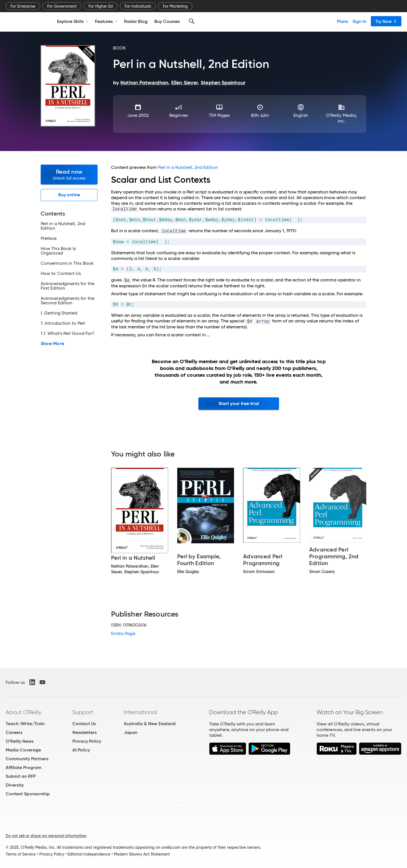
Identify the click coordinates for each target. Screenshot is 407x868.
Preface (49, 238)
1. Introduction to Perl (63, 323)
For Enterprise (23, 6)
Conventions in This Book (67, 263)
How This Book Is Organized (58, 251)
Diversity (15, 785)
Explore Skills (73, 21)
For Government (62, 6)
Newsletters (85, 732)
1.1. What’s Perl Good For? (68, 333)
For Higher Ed (101, 6)
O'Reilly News (20, 741)
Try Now (386, 21)
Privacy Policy (87, 741)
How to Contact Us (61, 273)
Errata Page (123, 633)
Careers (14, 732)
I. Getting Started (59, 313)
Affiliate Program (24, 767)
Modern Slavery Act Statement (142, 854)
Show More (52, 344)
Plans (342, 21)
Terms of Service (21, 854)
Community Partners (27, 759)
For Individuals (138, 6)
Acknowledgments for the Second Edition (68, 301)
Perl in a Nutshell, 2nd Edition (63, 226)
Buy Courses (167, 21)
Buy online (69, 195)
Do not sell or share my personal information (46, 836)
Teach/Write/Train (25, 724)
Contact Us (84, 724)
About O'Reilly (23, 712)
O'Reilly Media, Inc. (341, 118)
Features (106, 21)
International (140, 712)
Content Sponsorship (28, 794)
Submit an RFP (21, 776)
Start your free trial (239, 403)
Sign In (359, 21)
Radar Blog (136, 21)
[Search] (192, 21)
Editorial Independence (89, 854)
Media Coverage (23, 750)
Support (83, 712)
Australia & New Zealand (150, 724)
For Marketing (175, 6)
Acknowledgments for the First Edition (68, 286)
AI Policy (81, 750)
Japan (131, 732)
